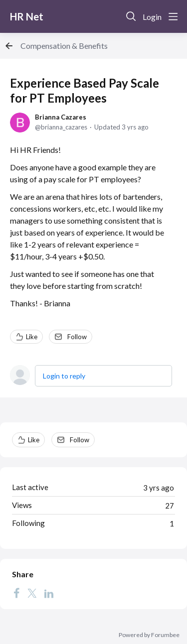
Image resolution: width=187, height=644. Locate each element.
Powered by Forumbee (149, 635)
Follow (77, 337)
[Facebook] (16, 593)
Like (32, 337)
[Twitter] (32, 593)
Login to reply (64, 376)
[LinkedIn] (49, 593)
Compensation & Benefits (64, 46)
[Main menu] (173, 16)
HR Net (27, 16)
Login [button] (152, 17)
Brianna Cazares (61, 117)
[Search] (131, 16)
